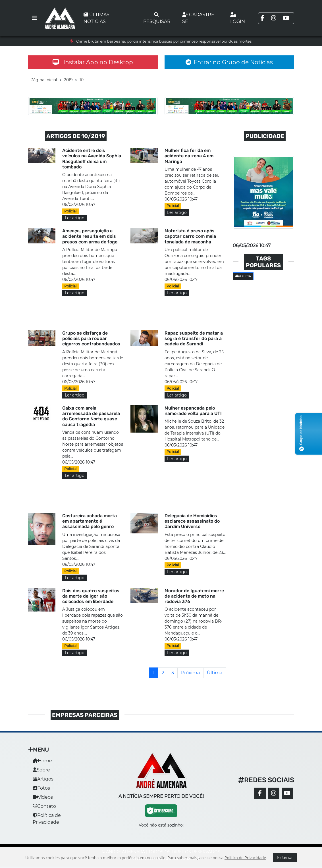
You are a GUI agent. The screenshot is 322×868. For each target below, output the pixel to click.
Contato (44, 806)
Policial (70, 211)
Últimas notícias (96, 18)
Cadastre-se (199, 18)
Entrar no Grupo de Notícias (229, 62)
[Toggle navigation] (34, 18)
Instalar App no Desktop (93, 62)
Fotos (41, 788)
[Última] (215, 673)
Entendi (285, 857)
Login (238, 18)
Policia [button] (243, 276)
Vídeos (43, 797)
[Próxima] (190, 673)
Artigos (43, 779)
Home (42, 761)
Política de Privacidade (245, 858)
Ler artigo (75, 218)
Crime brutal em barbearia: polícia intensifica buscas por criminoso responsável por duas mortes (164, 41)
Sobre (41, 770)
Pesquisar (157, 18)
